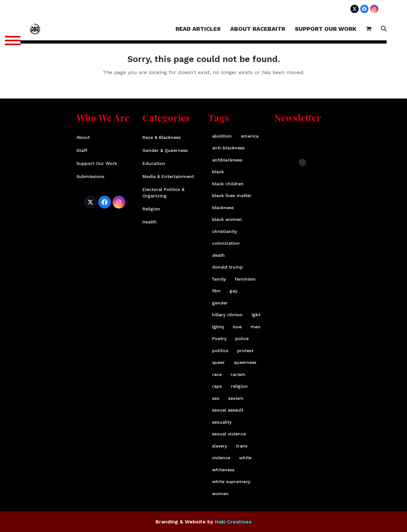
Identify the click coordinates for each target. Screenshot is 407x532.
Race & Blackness (162, 137)
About (83, 137)
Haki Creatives (233, 522)
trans (242, 446)
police (242, 338)
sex (216, 398)
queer (218, 362)
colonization (226, 243)
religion (239, 386)
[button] (369, 29)
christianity (224, 231)
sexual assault (228, 410)
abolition (222, 136)
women (220, 494)
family (219, 279)
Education (154, 163)
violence (221, 458)
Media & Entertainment (168, 176)
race (217, 374)
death (218, 255)
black (218, 172)
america (250, 136)
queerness (245, 362)
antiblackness (227, 160)
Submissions (90, 176)
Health (150, 222)
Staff (82, 150)
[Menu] (13, 41)
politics (220, 351)
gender (220, 303)
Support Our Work (97, 163)
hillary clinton (227, 315)
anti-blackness (228, 148)
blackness (223, 208)
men (255, 327)
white (245, 458)
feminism (245, 279)
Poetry (219, 338)
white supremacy (231, 481)
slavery (220, 446)
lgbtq (218, 327)
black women (227, 219)
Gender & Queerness (165, 150)
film (216, 291)
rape (217, 386)
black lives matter (232, 195)
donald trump (228, 267)
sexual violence (229, 434)
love (237, 327)
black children (228, 184)
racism (238, 374)
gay (233, 291)
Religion (151, 209)
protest (245, 351)
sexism (236, 398)
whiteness (223, 470)
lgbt (256, 315)
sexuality (222, 422)
